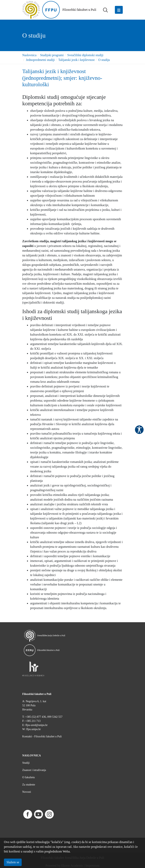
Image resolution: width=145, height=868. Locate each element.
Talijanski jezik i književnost (76, 60)
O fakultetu (28, 777)
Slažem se (13, 862)
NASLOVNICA (32, 756)
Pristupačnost (139, 430)
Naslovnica (29, 55)
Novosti (27, 792)
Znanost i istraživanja (34, 770)
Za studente (29, 785)
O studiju (104, 60)
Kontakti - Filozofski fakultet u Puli (42, 736)
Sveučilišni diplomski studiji (85, 55)
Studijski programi (52, 55)
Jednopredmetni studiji (40, 60)
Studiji (26, 763)
